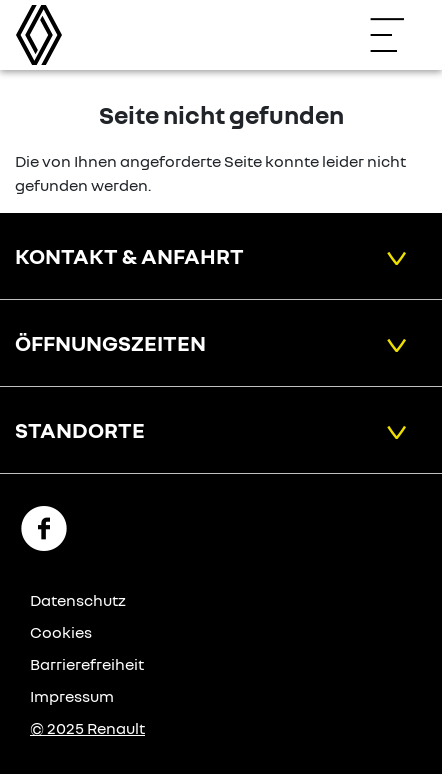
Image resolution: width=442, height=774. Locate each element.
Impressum (72, 696)
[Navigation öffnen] (397, 35)
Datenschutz (78, 600)
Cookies (61, 632)
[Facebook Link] (44, 527)
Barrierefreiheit (87, 664)
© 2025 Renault (87, 728)
